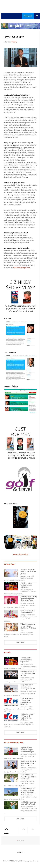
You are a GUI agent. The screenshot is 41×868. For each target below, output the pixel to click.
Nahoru (22, 841)
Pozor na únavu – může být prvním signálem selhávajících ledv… (29, 599)
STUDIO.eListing (14, 861)
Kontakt (19, 852)
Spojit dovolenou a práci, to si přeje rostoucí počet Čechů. (28, 687)
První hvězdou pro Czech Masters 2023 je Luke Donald (28, 777)
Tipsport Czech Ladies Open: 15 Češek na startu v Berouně (28, 763)
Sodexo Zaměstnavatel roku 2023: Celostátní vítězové (28, 673)
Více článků (20, 643)
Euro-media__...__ (21, 7)
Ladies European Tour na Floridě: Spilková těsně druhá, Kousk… (28, 790)
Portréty (14, 42)
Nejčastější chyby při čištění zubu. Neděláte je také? (28, 572)
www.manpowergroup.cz (21, 268)
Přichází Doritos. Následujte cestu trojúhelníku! (26, 585)
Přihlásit (28, 16)
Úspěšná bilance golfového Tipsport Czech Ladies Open (27, 750)
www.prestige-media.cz (21, 554)
